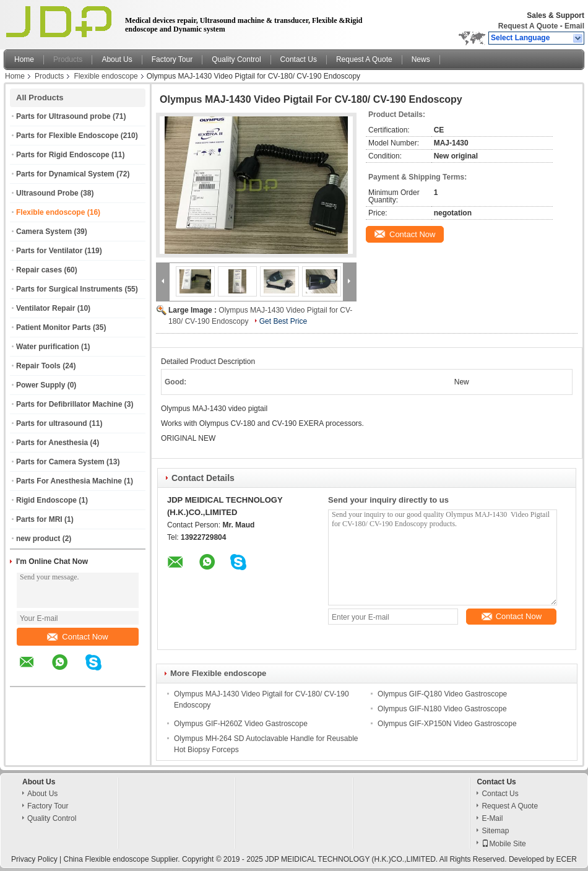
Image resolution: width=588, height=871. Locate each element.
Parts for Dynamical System (65, 174)
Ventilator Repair (45, 308)
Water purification (48, 347)
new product (38, 539)
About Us (117, 59)
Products (68, 59)
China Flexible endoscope (106, 859)
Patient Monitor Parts (54, 327)
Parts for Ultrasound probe (63, 116)
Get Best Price (283, 321)
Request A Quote (528, 26)
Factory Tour (172, 59)
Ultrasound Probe (47, 193)
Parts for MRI (39, 519)
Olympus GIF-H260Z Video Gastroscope (241, 724)
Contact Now (77, 637)
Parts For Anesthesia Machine (69, 481)
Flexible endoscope (106, 76)
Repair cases (39, 270)
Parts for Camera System (60, 462)
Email (574, 26)
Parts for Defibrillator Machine (69, 404)
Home (24, 59)
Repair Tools (38, 366)
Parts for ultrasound (52, 423)
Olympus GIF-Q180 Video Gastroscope (442, 694)
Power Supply (41, 385)
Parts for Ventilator (49, 251)
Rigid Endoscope (46, 500)
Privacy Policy (34, 859)
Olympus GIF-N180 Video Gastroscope (442, 709)
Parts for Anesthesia (52, 443)
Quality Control (236, 59)
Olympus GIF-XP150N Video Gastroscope (447, 724)
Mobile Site (504, 844)
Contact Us (299, 59)
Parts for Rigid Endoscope (63, 155)
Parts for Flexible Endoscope (67, 136)
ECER (567, 859)
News (421, 59)
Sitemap (495, 831)
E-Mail (492, 818)
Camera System (44, 232)
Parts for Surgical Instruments (69, 289)
